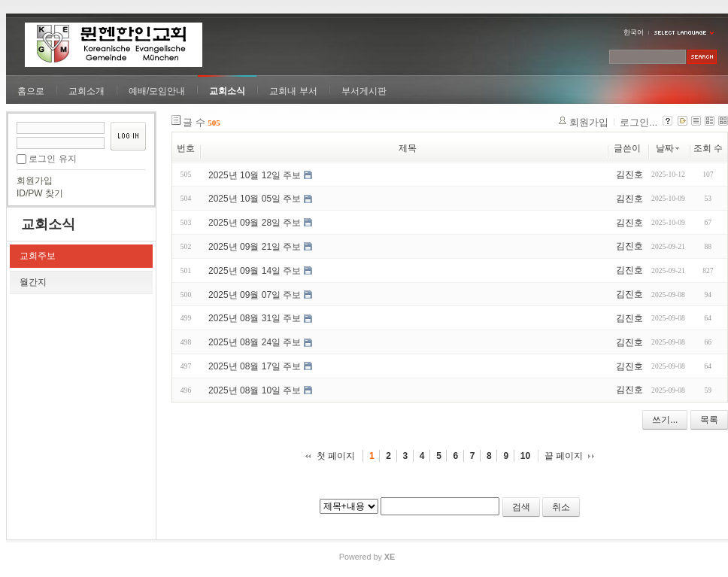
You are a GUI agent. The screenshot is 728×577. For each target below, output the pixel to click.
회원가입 (35, 181)
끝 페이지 (564, 456)
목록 (709, 420)
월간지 (33, 282)
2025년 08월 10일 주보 (255, 390)
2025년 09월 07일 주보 (255, 294)
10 (525, 456)
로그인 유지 (52, 159)
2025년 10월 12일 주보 (255, 175)
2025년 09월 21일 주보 (255, 247)
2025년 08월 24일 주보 (255, 342)
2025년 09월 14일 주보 (255, 271)
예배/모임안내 (157, 91)
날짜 (669, 148)
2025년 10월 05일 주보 (255, 199)
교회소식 (227, 91)
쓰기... (665, 420)
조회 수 (708, 148)
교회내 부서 (293, 91)
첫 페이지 (336, 456)
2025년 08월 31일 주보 (255, 318)
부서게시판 (364, 91)
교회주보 (38, 256)
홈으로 (31, 91)
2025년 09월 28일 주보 (255, 223)
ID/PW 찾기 (40, 193)
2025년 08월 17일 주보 (255, 366)
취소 (561, 507)
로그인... (639, 122)
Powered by (367, 557)
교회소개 (86, 91)
